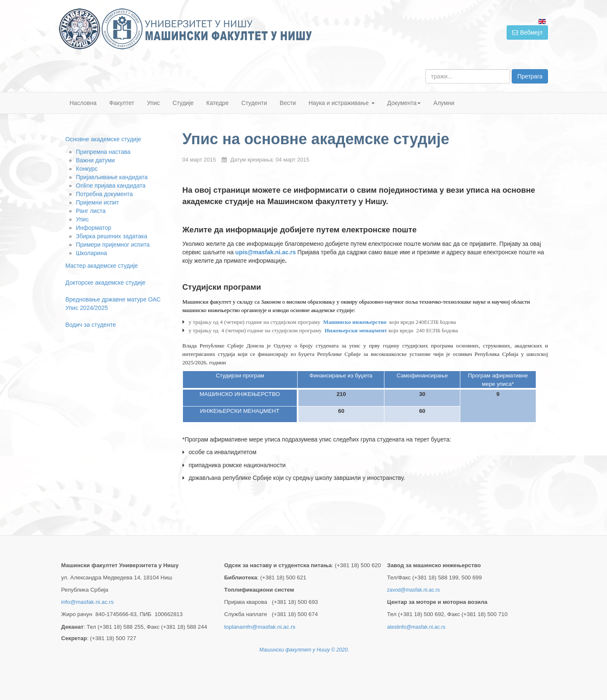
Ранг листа (91, 211)
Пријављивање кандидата (112, 177)
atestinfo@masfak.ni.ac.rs (416, 627)
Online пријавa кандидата (111, 186)
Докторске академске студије (105, 283)
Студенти (254, 103)
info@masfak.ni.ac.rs (87, 602)
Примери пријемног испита (113, 245)
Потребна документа (104, 194)
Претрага (530, 76)
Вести (288, 103)
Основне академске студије (103, 139)
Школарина (91, 253)
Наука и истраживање (342, 103)
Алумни (444, 103)
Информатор (94, 228)
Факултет (122, 103)
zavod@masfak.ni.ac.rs (413, 590)
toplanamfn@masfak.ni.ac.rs (260, 627)
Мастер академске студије (102, 266)
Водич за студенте (91, 325)
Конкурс (87, 169)
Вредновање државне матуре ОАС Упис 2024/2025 (113, 304)
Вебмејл (527, 32)
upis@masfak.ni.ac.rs (266, 252)
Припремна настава (103, 152)
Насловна (83, 103)
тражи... (426, 69)
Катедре (217, 103)
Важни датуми (95, 160)
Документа (404, 103)
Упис (154, 103)
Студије (183, 103)
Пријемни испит (97, 202)
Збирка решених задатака (111, 236)
